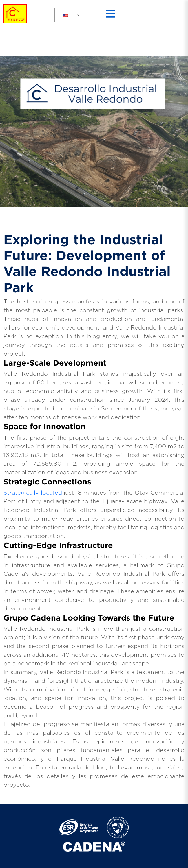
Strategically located (33, 493)
